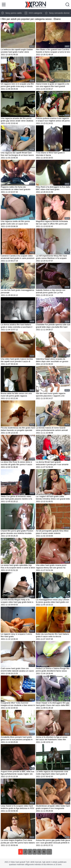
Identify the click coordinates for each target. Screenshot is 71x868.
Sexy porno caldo (12, 13)
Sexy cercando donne (57, 13)
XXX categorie (34, 13)
